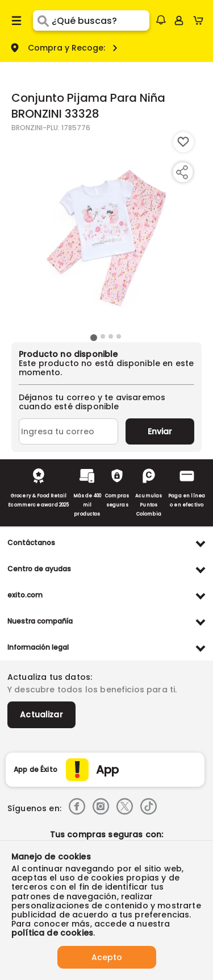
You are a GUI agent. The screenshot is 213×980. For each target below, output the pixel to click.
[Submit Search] (42, 20)
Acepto (107, 957)
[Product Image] (106, 231)
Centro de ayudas (39, 569)
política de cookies (52, 933)
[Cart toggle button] (201, 20)
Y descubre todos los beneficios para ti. (92, 690)
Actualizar (41, 715)
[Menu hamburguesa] (16, 20)
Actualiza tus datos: (50, 677)
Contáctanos (31, 543)
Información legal (38, 647)
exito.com (25, 595)
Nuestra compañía (40, 621)
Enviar (160, 431)
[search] (100, 20)
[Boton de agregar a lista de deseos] (183, 142)
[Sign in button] (179, 20)
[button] (161, 20)
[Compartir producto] (182, 172)
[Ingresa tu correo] (68, 431)
